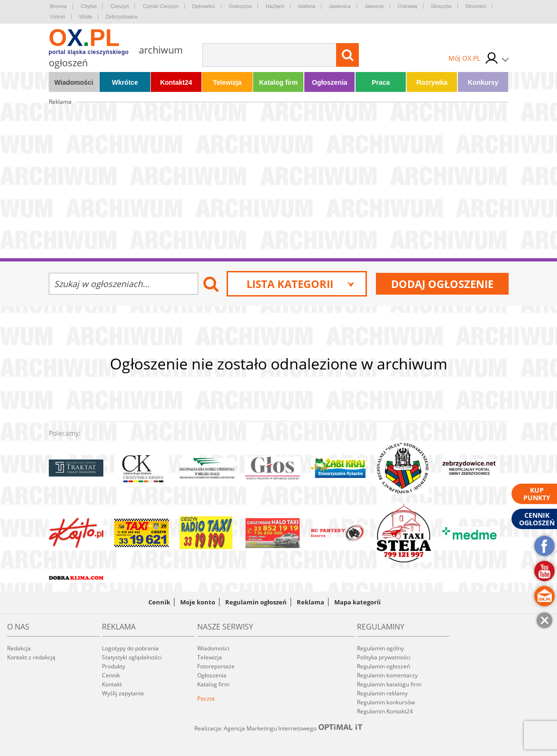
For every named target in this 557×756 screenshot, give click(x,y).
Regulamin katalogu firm (389, 684)
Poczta (206, 698)
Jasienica (340, 6)
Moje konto (198, 602)
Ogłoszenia (330, 82)
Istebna (307, 6)
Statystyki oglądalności (132, 657)
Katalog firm (279, 82)
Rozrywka (432, 82)
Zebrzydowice (122, 17)
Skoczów (441, 6)
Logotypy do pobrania (130, 648)
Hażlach (275, 6)
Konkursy (483, 82)
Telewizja (227, 82)
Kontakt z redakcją (31, 657)
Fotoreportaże (216, 666)
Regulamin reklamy (382, 693)
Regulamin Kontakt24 (385, 711)
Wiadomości (73, 82)
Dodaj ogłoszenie (442, 284)
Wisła (86, 17)
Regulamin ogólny (380, 648)
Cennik (159, 602)
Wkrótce (125, 82)
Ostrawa (407, 6)
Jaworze (374, 6)
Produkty (114, 666)
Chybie (89, 6)
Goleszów (240, 6)
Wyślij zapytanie (123, 693)
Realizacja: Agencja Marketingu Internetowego (279, 728)
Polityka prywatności (384, 657)
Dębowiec (204, 6)
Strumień (476, 6)
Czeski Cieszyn (160, 6)
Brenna (59, 6)
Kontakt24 (176, 82)
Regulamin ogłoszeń (256, 602)
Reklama (310, 602)
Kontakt (112, 684)
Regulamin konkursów (386, 702)
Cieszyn (120, 6)
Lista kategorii (301, 284)
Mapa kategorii (357, 602)
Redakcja (19, 648)
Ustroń (58, 17)
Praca (381, 82)
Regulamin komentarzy (387, 675)
